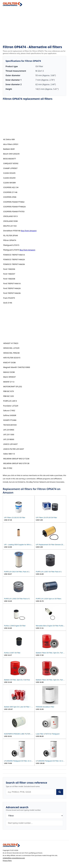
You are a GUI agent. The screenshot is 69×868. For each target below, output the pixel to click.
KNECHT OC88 (9, 362)
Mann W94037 (9, 377)
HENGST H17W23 (11, 343)
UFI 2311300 (9, 434)
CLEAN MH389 (9, 183)
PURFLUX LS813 (10, 401)
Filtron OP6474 (10, 240)
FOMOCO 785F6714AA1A (14, 255)
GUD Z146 (8, 303)
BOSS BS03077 (9, 159)
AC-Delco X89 (9, 139)
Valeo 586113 (9, 454)
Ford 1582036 (9, 269)
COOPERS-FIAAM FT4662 (14, 202)
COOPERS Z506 (10, 197)
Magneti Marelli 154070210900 (17, 367)
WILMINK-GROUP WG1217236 (16, 459)
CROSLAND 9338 (10, 221)
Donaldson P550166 (12, 231)
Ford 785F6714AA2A (12, 288)
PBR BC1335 (8, 396)
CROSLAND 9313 (10, 216)
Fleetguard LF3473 (11, 250)
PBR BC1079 (8, 391)
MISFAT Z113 (9, 382)
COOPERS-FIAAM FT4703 (14, 211)
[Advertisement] (35, 26)
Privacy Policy (7, 861)
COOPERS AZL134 (11, 187)
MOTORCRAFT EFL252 (13, 386)
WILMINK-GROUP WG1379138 (16, 463)
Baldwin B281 (9, 149)
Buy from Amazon (29, 231)
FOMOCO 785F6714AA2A (14, 259)
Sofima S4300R (10, 415)
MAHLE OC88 (9, 372)
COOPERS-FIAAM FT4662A (14, 207)
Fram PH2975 (9, 298)
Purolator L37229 (11, 406)
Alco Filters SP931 (11, 144)
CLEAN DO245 (9, 173)
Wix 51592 (8, 468)
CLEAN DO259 (9, 178)
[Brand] (35, 816)
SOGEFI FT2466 (10, 420)
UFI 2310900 (9, 430)
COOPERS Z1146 (10, 192)
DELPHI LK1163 (10, 226)
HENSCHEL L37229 (11, 348)
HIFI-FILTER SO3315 (12, 358)
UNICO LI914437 (10, 444)
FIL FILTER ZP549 (10, 235)
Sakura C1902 (9, 410)
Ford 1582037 (9, 274)
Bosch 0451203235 (11, 154)
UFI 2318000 (9, 439)
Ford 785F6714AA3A (12, 293)
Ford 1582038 (9, 279)
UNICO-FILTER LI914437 (14, 449)
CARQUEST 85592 (11, 163)
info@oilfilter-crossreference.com (14, 858)
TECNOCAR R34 (10, 425)
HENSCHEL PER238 (11, 353)
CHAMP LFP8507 (10, 168)
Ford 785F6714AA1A (12, 283)
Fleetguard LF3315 (11, 245)
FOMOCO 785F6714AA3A (14, 264)
